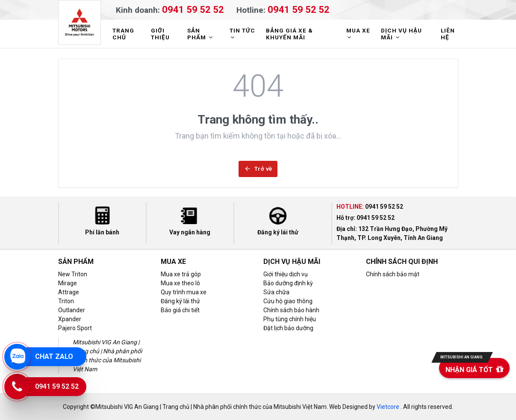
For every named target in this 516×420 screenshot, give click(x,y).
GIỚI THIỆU (160, 34)
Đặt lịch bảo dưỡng (288, 328)
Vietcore (388, 407)
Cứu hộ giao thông (288, 301)
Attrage (69, 292)
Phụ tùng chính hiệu (290, 319)
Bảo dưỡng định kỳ (288, 283)
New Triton (73, 274)
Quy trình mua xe (184, 292)
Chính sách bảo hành (291, 310)
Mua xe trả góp (181, 274)
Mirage (68, 283)
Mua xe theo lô (180, 283)
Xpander (70, 319)
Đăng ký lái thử (180, 301)
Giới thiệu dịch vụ (286, 274)
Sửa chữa (276, 292)
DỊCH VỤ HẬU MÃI (401, 34)
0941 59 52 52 (193, 9)
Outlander (72, 310)
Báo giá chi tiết (180, 310)
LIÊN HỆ (448, 34)
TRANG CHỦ (123, 34)
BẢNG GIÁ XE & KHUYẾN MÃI (289, 34)
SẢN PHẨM (201, 34)
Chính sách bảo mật (393, 274)
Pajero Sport (75, 328)
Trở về (258, 169)
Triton (66, 301)
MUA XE (358, 34)
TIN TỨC (242, 34)
